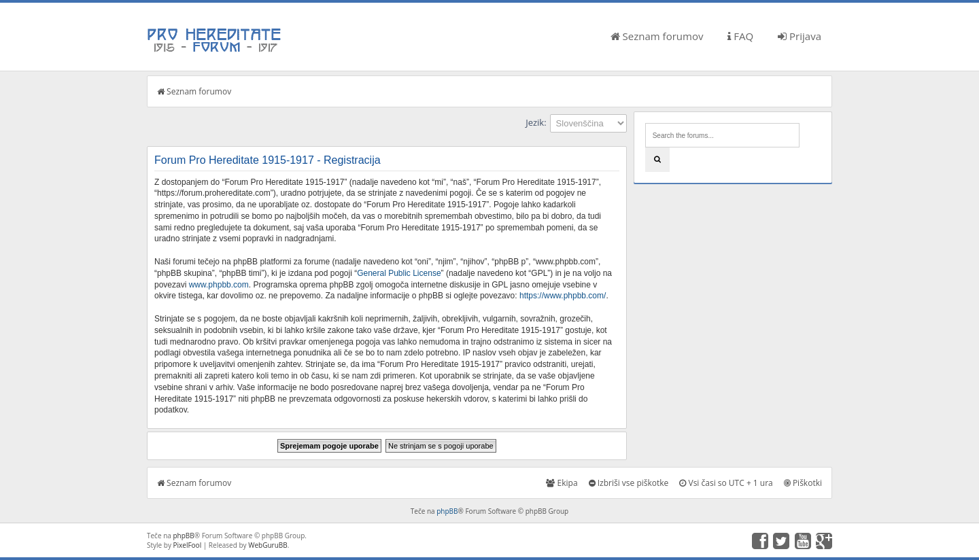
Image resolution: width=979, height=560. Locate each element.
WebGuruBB (268, 545)
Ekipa (562, 483)
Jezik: (536, 122)
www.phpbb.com (219, 285)
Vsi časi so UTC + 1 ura (726, 483)
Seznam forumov (657, 36)
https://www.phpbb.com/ (563, 296)
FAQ (740, 36)
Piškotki (803, 483)
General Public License (399, 273)
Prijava (800, 36)
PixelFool (188, 545)
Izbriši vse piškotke (629, 483)
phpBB (447, 511)
